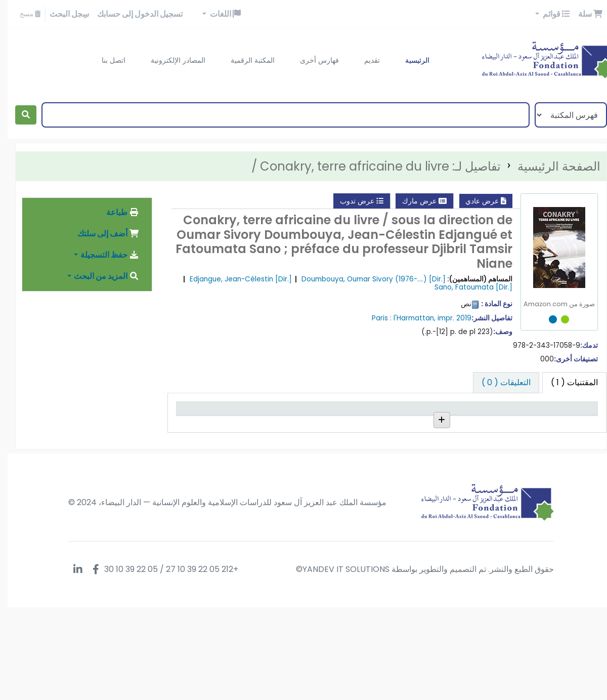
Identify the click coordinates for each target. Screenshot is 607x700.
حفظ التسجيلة (102, 255)
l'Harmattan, (407, 318)
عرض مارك (417, 201)
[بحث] (18, 115)
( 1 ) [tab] (567, 382)
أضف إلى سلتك (101, 234)
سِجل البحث (62, 14)
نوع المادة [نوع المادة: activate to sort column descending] (570, 423)
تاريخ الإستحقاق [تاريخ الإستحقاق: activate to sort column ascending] (208, 417)
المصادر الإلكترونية (170, 60)
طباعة (115, 212)
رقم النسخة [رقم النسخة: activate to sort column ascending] (326, 423)
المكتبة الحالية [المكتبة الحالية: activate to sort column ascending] (503, 423)
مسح (23, 14)
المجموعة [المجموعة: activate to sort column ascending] (449, 423)
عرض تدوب (354, 201)
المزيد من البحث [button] (99, 276)
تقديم (364, 60)
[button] (583, 14)
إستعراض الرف (387, 461)
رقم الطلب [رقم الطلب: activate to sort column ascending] (387, 423)
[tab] (498, 383)
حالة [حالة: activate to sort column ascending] (276, 423)
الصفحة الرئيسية (551, 166)
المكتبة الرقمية (245, 60)
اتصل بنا (106, 60)
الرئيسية (410, 60)
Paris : (374, 318)
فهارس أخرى (312, 60)
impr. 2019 (447, 318)
